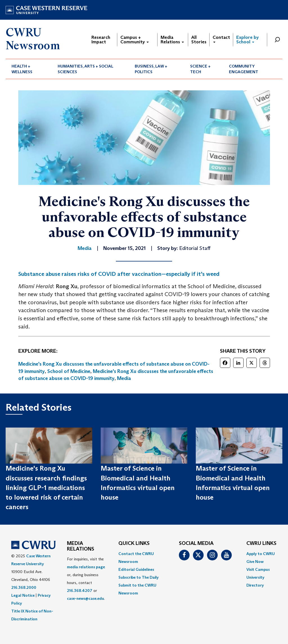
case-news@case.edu (85, 598)
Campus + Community (135, 40)
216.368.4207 (80, 591)
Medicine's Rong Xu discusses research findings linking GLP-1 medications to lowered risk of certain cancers (46, 488)
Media (124, 378)
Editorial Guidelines (136, 569)
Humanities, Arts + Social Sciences (85, 69)
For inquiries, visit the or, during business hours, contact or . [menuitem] (86, 579)
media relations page (86, 567)
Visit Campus (258, 569)
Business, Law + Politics (151, 69)
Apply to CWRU (261, 554)
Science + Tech (200, 69)
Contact (221, 39)
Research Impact (101, 40)
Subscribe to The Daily (139, 577)
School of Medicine (69, 371)
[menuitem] (29, 69)
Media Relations (172, 40)
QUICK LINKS (134, 544)
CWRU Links (261, 544)
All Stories (199, 40)
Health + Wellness (22, 69)
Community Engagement (244, 69)
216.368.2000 (24, 587)
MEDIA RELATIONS (81, 546)
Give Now (255, 562)
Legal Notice (23, 595)
